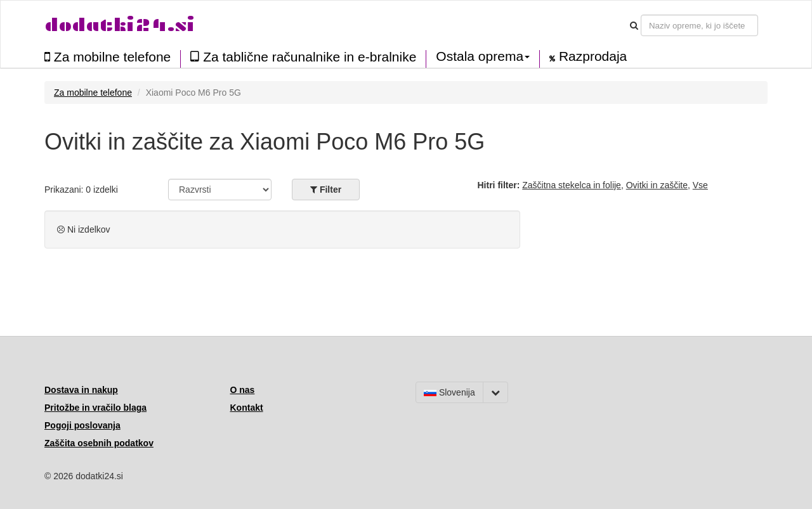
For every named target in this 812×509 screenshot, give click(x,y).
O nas (243, 390)
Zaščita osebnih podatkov (99, 443)
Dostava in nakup (81, 390)
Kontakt (247, 408)
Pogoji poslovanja (82, 425)
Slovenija (449, 392)
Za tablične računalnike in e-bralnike (303, 57)
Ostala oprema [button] (483, 56)
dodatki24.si (120, 25)
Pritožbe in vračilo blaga (95, 408)
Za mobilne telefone (108, 57)
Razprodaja (588, 56)
